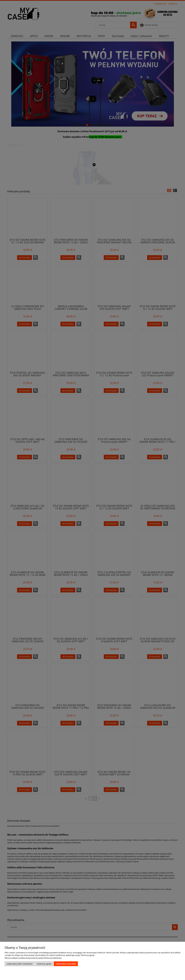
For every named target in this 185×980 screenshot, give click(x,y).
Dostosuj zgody (44, 964)
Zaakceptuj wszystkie (66, 964)
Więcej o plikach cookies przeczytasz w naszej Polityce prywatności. (33, 958)
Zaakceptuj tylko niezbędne (20, 964)
